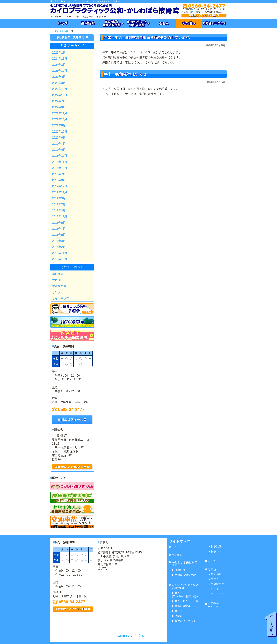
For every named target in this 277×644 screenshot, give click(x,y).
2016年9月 (59, 223)
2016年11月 (60, 217)
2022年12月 (60, 89)
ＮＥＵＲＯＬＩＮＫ (185, 601)
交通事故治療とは (184, 575)
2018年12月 (60, 156)
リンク (56, 292)
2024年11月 (60, 59)
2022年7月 (59, 101)
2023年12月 (60, 71)
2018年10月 (60, 168)
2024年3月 (59, 65)
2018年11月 (60, 162)
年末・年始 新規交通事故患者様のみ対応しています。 (148, 37)
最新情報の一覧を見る (72, 37)
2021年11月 (60, 113)
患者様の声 (59, 286)
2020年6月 (59, 138)
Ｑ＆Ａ (210, 561)
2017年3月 (59, 211)
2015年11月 (60, 253)
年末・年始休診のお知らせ (125, 74)
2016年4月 (59, 241)
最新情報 (64, 31)
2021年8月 (59, 125)
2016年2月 (59, 247)
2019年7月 (59, 144)
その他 (210, 569)
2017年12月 (60, 186)
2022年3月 (59, 107)
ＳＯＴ (178, 611)
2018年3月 (59, 180)
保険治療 (179, 570)
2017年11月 (60, 192)
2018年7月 (59, 174)
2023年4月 (59, 77)
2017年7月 (59, 205)
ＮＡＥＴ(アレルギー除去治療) (185, 595)
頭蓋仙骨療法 (182, 606)
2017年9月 (59, 198)
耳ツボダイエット (184, 621)
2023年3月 (59, 83)
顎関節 (178, 616)
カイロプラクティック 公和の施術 (184, 586)
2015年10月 (60, 259)
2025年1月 (59, 53)
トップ (53, 31)
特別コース (216, 551)
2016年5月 (59, 235)
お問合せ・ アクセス (213, 605)
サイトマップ (61, 298)
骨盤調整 (215, 546)
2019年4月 (59, 150)
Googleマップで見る (131, 636)
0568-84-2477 (68, 409)
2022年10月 (60, 95)
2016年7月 (59, 229)
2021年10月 (60, 119)
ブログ (56, 280)
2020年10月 (60, 132)
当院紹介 (176, 555)
